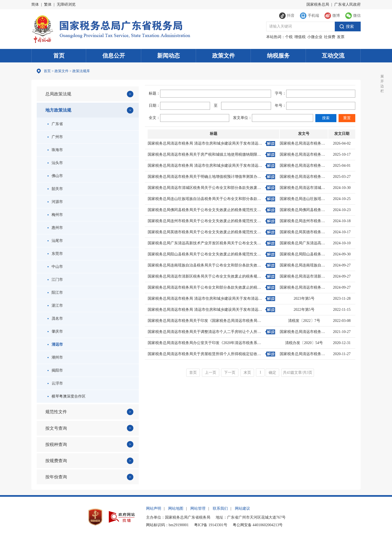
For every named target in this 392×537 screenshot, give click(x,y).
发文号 (304, 134)
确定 (272, 373)
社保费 (330, 37)
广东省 (55, 124)
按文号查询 (56, 428)
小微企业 (315, 37)
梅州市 (55, 215)
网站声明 (154, 508)
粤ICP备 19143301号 (211, 525)
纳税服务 (278, 56)
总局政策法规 (58, 94)
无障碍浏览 (66, 4)
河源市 (55, 202)
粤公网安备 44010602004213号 (258, 525)
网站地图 (176, 508)
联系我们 (220, 508)
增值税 (300, 37)
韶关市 (55, 189)
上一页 (211, 373)
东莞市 (55, 254)
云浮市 (55, 383)
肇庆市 (55, 331)
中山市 (55, 267)
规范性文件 (56, 412)
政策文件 (224, 56)
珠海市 (55, 150)
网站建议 (242, 508)
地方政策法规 (58, 110)
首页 (59, 56)
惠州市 (55, 228)
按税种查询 (56, 444)
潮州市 (55, 357)
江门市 (55, 280)
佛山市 (55, 176)
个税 (289, 37)
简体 (35, 4)
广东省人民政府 (347, 4)
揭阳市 (55, 370)
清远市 (55, 344)
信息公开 (114, 56)
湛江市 (55, 306)
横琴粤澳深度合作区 (67, 396)
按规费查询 (56, 461)
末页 (247, 373)
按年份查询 (56, 477)
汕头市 (55, 163)
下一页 (230, 373)
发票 (341, 37)
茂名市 (55, 318)
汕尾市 (55, 241)
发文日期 (342, 134)
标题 (214, 134)
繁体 (48, 4)
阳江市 (55, 293)
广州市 (55, 137)
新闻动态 (168, 56)
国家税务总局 (318, 4)
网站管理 (198, 508)
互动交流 (333, 56)
